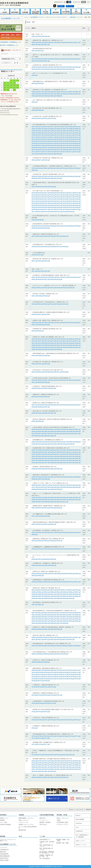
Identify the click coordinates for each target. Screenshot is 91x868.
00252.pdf (53, 323)
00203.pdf (35, 247)
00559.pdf (65, 574)
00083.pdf (41, 129)
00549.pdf (53, 559)
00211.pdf (35, 261)
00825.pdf (35, 771)
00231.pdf (41, 288)
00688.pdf (41, 654)
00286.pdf (35, 345)
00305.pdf (53, 349)
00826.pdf (41, 771)
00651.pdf (71, 621)
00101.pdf (53, 133)
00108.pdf (47, 135)
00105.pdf (78, 133)
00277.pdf (78, 341)
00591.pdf (53, 594)
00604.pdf (35, 598)
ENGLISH (89, 809)
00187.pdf (41, 226)
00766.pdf (47, 736)
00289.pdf (53, 345)
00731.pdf (53, 679)
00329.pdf (47, 382)
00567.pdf (53, 582)
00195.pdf (41, 228)
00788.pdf (53, 761)
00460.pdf (47, 477)
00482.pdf (65, 487)
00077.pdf (53, 127)
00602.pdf (71, 596)
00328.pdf (41, 382)
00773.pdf (41, 738)
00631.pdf (47, 617)
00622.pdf (41, 615)
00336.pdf (47, 397)
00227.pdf (47, 279)
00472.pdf (53, 485)
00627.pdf (71, 615)
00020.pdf (53, 59)
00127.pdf (65, 139)
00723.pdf (53, 677)
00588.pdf (35, 594)
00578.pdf (71, 590)
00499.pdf (41, 500)
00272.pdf (47, 341)
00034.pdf (71, 67)
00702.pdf (71, 670)
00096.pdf (71, 131)
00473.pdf (59, 485)
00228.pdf (53, 279)
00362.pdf (35, 432)
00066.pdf (59, 96)
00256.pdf (78, 323)
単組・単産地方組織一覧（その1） (46, 846)
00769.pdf (65, 736)
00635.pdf (71, 617)
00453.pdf (35, 469)
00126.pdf (59, 139)
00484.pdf (78, 487)
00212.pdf (41, 261)
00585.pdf (65, 592)
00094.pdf (59, 131)
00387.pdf (65, 442)
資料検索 (3, 836)
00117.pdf (53, 137)
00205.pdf (47, 247)
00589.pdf (41, 594)
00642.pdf (65, 619)
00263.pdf (41, 339)
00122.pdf (35, 139)
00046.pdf (35, 92)
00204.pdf (41, 247)
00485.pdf (35, 489)
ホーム (26, 17)
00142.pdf (59, 143)
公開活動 (21, 815)
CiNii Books (79, 823)
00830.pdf (41, 777)
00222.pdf (65, 277)
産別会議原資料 (4, 854)
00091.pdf (41, 131)
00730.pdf (47, 679)
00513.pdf (41, 508)
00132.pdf (47, 141)
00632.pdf (53, 617)
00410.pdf (65, 452)
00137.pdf (78, 141)
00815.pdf (71, 767)
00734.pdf (71, 679)
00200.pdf (53, 236)
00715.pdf (53, 674)
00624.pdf (53, 615)
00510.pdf (59, 502)
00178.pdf (78, 152)
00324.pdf (65, 380)
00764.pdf (35, 736)
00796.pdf (53, 763)
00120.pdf (71, 137)
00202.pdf (65, 236)
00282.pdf (59, 343)
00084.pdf (47, 129)
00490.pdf (35, 498)
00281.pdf (53, 343)
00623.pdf (47, 615)
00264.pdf (47, 339)
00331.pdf (41, 388)
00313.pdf (35, 372)
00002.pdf (41, 36)
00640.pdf (53, 619)
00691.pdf (59, 654)
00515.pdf (53, 508)
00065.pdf (53, 96)
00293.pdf (78, 345)
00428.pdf (78, 456)
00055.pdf (41, 94)
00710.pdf (71, 672)
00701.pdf (65, 670)
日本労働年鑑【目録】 (63, 822)
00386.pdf (59, 442)
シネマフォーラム (23, 822)
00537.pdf (59, 541)
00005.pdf (41, 42)
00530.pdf (71, 532)
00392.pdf (47, 444)
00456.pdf (53, 469)
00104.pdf (71, 133)
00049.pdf (53, 92)
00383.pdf (41, 442)
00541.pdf (53, 549)
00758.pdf (53, 720)
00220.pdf (53, 277)
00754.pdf (47, 712)
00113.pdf (78, 135)
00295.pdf (41, 347)
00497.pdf (78, 498)
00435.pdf (71, 458)
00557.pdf (53, 574)
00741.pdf (47, 687)
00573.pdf (41, 590)
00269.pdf (78, 339)
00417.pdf (59, 454)
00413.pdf (35, 454)
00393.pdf (53, 444)
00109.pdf (53, 135)
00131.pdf (41, 141)
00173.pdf (47, 152)
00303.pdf (41, 349)
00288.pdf (47, 345)
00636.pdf (78, 617)
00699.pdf (53, 670)
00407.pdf (47, 452)
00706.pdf (47, 672)
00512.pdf (35, 508)
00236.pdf (71, 288)
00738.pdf (47, 681)
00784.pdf (71, 755)
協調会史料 (3, 852)
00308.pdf (41, 356)
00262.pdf (35, 339)
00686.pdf (78, 646)
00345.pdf (35, 407)
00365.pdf (53, 432)
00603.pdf (78, 596)
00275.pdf (65, 341)
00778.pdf (35, 755)
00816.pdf (78, 767)
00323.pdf (59, 380)
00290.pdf (59, 345)
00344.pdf (78, 405)
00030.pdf (47, 67)
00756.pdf (41, 720)
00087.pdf (65, 129)
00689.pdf (47, 654)
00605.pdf (41, 598)
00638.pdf (41, 619)
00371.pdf (41, 434)
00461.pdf (53, 477)
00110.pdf (59, 135)
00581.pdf (41, 592)
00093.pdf (53, 131)
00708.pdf (59, 672)
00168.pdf (65, 150)
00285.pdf (78, 343)
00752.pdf (35, 712)
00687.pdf (35, 654)
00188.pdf (47, 226)
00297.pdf (53, 347)
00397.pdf (35, 450)
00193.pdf (78, 226)
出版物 (58, 820)
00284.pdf (71, 343)
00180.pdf (41, 154)
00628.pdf (78, 615)
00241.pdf (41, 304)
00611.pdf (35, 605)
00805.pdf (59, 765)
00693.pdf (35, 662)
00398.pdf (41, 450)
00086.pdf (59, 129)
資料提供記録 (22, 830)
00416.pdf (53, 454)
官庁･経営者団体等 (45, 858)
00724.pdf (59, 677)
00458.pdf (35, 477)
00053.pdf (78, 92)
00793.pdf (35, 763)
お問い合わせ (43, 825)
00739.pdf (35, 687)
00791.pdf (71, 761)
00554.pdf (35, 574)
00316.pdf (53, 372)
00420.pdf (78, 454)
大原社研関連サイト (45, 840)
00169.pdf (71, 150)
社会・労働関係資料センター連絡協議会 (82, 836)
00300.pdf (71, 347)
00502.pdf (59, 500)
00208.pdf (65, 247)
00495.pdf (65, 498)
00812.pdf (53, 767)
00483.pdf (71, 487)
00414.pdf (41, 454)
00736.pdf (35, 681)
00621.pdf (35, 615)
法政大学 (78, 815)
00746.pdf (53, 695)
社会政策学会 (79, 831)
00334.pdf (35, 397)
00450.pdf (65, 463)
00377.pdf (78, 434)
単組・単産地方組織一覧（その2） (46, 849)
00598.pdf (47, 596)
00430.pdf (41, 458)
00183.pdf (59, 154)
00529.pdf (65, 532)
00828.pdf (53, 771)
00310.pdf (35, 364)
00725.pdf (65, 677)
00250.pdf (41, 323)
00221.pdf (59, 277)
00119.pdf (65, 137)
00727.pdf (78, 677)
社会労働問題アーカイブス (10, 18)
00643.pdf (71, 619)
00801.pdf (35, 765)
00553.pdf (53, 565)
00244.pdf (59, 304)
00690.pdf (53, 654)
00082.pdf (35, 129)
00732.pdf (59, 679)
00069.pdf (41, 110)
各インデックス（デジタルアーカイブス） (57, 17)
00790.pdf (65, 761)
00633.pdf (59, 617)
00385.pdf (53, 442)
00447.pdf (47, 463)
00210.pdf (41, 255)
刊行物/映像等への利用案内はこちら (11, 42)
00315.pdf (47, 372)
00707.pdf (53, 672)
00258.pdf (41, 325)
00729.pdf (41, 679)
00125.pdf (53, 139)
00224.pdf (78, 277)
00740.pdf (41, 687)
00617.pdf (59, 613)
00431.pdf (47, 458)
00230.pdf (35, 288)
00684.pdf (65, 646)
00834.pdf (65, 777)
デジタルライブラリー (63, 825)
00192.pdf (71, 226)
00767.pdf (53, 736)
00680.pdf (41, 646)
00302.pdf (35, 349)
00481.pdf (59, 487)
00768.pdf (59, 736)
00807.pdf (71, 765)
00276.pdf (71, 341)
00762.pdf (78, 720)
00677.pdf (65, 640)
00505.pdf (78, 500)
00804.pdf (53, 765)
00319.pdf (35, 380)
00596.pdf (35, 596)
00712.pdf (35, 674)
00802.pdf (41, 765)
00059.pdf (65, 94)
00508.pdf (47, 502)
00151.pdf (65, 145)
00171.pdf (35, 152)
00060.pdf (71, 94)
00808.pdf (78, 765)
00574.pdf (47, 590)
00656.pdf (53, 623)
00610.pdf (71, 598)
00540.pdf (47, 549)
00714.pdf (47, 674)
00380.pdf (47, 436)
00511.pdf (65, 502)
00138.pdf (35, 143)
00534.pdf (41, 541)
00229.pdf (59, 279)
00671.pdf (78, 637)
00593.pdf (65, 594)
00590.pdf (47, 594)
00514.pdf (47, 508)
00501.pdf (53, 500)
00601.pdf (65, 596)
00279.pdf (41, 343)
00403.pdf (71, 450)
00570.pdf (71, 582)
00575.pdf (53, 590)
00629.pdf (35, 617)
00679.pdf (35, 646)
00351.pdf (53, 413)
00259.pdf (47, 325)
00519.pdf (47, 516)
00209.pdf (35, 255)
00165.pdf (47, 150)
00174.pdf (53, 152)
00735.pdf (78, 679)
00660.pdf (41, 629)
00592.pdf (59, 594)
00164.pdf (41, 150)
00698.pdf (47, 670)
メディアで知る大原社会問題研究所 (28, 827)
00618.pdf (65, 613)
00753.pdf (41, 712)
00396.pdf (71, 444)
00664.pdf (35, 637)
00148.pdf (47, 145)
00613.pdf (35, 613)
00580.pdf (35, 592)
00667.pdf (53, 637)
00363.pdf (41, 432)
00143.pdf (65, 143)
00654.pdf (41, 623)
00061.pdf (78, 94)
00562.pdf (35, 576)
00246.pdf (35, 314)
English (61, 6)
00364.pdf (47, 432)
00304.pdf (47, 349)
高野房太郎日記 (4, 858)
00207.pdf (59, 247)
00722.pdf (47, 677)
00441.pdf (59, 460)
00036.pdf (35, 69)
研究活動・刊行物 (62, 815)
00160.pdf (65, 148)
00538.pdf (35, 549)
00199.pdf (47, 236)
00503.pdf (65, 500)
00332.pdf (47, 388)
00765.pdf (41, 736)
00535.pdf (47, 541)
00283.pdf (65, 343)
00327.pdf (35, 382)
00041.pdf (65, 69)
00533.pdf (35, 541)
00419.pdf (71, 454)
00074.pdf (35, 127)
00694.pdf (41, 662)
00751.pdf (53, 703)
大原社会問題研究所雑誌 (47, 815)
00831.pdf (47, 777)
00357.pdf (53, 429)
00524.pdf (35, 532)
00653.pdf (35, 623)
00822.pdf (65, 769)
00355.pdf (41, 429)
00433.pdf (59, 458)
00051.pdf (65, 92)
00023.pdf (71, 59)
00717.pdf (65, 674)
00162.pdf (78, 148)
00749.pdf (41, 703)
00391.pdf (41, 444)
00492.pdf (47, 498)
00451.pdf (71, 463)
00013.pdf (41, 45)
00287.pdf (41, 345)
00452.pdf (78, 463)
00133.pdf (53, 141)
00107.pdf (41, 135)
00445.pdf (35, 463)
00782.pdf (59, 755)
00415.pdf (47, 454)
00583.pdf (53, 592)
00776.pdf (41, 744)
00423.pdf (47, 456)
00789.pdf (59, 761)
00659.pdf (35, 629)
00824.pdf (78, 769)
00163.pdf (35, 150)
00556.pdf (47, 574)
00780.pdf (47, 755)
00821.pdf (59, 769)
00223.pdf (71, 277)
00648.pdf (53, 621)
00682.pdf (53, 646)
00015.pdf (35, 51)
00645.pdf (35, 621)
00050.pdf (59, 92)
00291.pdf (65, 345)
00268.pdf (71, 339)
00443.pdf (71, 460)
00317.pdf (59, 372)
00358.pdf (59, 429)
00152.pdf (71, 145)
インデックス (4, 847)
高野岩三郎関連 (4, 860)
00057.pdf (53, 94)
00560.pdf (71, 574)
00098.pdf (35, 133)
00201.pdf (59, 236)
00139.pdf (41, 143)
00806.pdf (65, 765)
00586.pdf (71, 592)
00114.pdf (35, 137)
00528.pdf (59, 532)
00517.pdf (35, 516)
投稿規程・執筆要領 (45, 822)
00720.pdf (35, 677)
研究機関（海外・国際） (63, 843)
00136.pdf (71, 141)
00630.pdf (41, 617)
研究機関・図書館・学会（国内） (63, 840)
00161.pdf (71, 148)
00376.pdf (71, 434)
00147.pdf (41, 145)
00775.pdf (35, 744)
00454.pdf (41, 469)
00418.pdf (65, 454)
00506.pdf (35, 502)
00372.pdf (47, 434)
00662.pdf (53, 629)
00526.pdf (47, 532)
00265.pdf (53, 339)
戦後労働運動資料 (5, 856)
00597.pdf (41, 596)
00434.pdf (65, 458)
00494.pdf (59, 498)
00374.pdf (59, 434)
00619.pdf (71, 613)
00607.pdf (53, 598)
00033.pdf (65, 67)
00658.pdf (65, 623)
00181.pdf (47, 154)
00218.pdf (41, 277)
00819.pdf (47, 769)
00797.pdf (59, 763)
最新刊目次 (42, 818)
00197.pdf (35, 236)
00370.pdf (35, 434)
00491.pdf (41, 498)
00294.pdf (35, 347)
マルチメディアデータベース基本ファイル (8, 840)
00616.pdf (53, 613)
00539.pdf (41, 549)
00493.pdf (53, 498)
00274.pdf (59, 341)
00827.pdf (47, 771)
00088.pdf (71, 129)
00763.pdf (35, 728)
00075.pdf (41, 127)
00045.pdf (41, 83)
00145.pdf (78, 143)
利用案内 (2, 820)
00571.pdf (78, 582)
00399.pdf (47, 450)
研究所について (4, 818)
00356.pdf (47, 429)
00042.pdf (71, 69)
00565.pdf (41, 582)
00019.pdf (47, 59)
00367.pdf (65, 432)
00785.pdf (35, 761)
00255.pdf (71, 323)
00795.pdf (47, 763)
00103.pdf (65, 133)
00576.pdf (59, 590)
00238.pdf (41, 296)
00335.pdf (41, 397)
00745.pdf (47, 695)
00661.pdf (47, 629)
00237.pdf (35, 296)
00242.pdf (47, 304)
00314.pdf (41, 372)
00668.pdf (59, 637)
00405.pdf (35, 452)
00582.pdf (47, 592)
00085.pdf (53, 129)
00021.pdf (59, 59)
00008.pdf (59, 42)
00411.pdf (71, 452)
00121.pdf (78, 137)
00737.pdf (41, 681)
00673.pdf (41, 640)
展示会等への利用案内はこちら (9, 45)
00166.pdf (53, 150)
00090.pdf (35, 131)
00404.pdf (78, 450)
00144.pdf (71, 143)
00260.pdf (35, 331)
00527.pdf (53, 532)
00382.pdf (35, 442)
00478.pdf (41, 487)
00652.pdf (78, 621)
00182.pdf (53, 154)
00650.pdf (65, 621)
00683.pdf (59, 646)
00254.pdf (65, 323)
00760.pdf (65, 720)
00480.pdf (53, 487)
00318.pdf (65, 372)
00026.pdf (41, 61)
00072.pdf (47, 118)
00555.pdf (41, 574)
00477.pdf (35, 487)
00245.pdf (65, 304)
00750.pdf (47, 703)
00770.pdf (71, 736)
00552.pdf (47, 565)
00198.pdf (41, 236)
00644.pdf (78, 619)
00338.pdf (41, 405)
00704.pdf (35, 672)
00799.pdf (71, 763)
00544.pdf (71, 549)
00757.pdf (47, 720)
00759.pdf (59, 720)
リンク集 (42, 836)
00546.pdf (35, 559)
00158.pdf (53, 148)
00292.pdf (71, 345)
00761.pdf (71, 720)
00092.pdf (47, 131)
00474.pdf (65, 485)
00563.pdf (41, 576)
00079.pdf (65, 127)
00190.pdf (59, 226)
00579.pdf (78, 590)
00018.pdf (41, 59)
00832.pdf (53, 777)
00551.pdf (41, 565)
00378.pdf (35, 436)
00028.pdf (35, 67)
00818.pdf (41, 769)
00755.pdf (35, 720)
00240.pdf (35, 304)
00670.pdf (71, 637)
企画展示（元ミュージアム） (26, 825)
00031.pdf (53, 67)
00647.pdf (47, 621)
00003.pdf (47, 36)
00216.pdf (47, 271)
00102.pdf (59, 133)
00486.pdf (41, 489)
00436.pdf (78, 458)
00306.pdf (59, 349)
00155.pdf (35, 148)
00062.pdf (35, 96)
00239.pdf (47, 296)
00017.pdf (35, 59)
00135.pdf (65, 141)
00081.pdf (78, 127)
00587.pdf (78, 592)
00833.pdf (59, 777)
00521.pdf (41, 524)
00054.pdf (35, 94)
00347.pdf (47, 407)
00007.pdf (53, 42)
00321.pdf (47, 380)
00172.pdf (41, 152)
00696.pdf (35, 670)
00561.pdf (78, 574)
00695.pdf (47, 662)
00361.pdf (78, 429)
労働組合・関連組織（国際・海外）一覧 (46, 856)
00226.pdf (41, 279)
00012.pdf (35, 45)
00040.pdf (59, 69)
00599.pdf (53, 596)
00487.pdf (47, 489)
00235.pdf (65, 288)
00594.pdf (71, 594)
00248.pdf (47, 314)
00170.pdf (78, 150)
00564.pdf (35, 582)
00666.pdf (47, 637)
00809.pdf (35, 767)
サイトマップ (80, 809)
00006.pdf (47, 42)
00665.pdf (41, 637)
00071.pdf (41, 118)
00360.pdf (71, 429)
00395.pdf (65, 444)
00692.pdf (65, 654)
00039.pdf (53, 69)
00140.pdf (47, 143)
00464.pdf (71, 477)
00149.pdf (53, 145)
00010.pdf (71, 42)
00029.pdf (41, 67)
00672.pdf (35, 640)
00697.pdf (41, 670)
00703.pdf (78, 670)
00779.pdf (41, 755)
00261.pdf (41, 331)
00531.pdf (78, 532)
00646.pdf (41, 621)
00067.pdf (35, 102)
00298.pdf (59, 347)
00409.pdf (59, 452)
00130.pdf (35, 141)
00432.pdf (53, 458)
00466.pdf (35, 479)
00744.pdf (41, 695)
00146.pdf (35, 145)
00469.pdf (35, 485)
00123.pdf (41, 139)
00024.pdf (78, 59)
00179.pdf (35, 154)
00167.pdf (59, 150)
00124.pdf (47, 139)
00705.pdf (41, 672)
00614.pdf (41, 613)
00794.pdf (41, 763)
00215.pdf (41, 271)
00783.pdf (65, 755)
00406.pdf (41, 452)
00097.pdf (78, 131)
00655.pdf (47, 623)
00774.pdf (47, 738)
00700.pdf (59, 670)
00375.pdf (65, 434)
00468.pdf (47, 479)
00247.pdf (41, 314)
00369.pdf (78, 432)
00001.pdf (35, 36)
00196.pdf (47, 228)
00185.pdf (41, 220)
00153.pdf (78, 145)
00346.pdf (41, 407)
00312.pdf (47, 364)
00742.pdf (53, 687)
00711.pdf (78, 672)
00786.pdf (41, 761)
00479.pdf (47, 487)
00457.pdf (59, 469)
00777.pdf (47, 744)
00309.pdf (47, 356)
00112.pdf (71, 135)
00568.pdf (59, 582)
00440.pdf (53, 460)
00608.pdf (59, 598)
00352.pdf (35, 421)
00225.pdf (35, 279)
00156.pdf (41, 148)
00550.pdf (35, 565)
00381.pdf (53, 436)
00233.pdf (53, 288)
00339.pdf (47, 405)
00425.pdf (59, 456)
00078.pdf (59, 127)
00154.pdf (41, 205)
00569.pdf (65, 582)
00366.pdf (59, 432)
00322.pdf (53, 380)
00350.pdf (47, 413)
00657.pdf (59, 623)
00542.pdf (59, 549)
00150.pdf (59, 145)
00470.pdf (41, 485)
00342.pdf (65, 405)
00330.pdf (35, 388)
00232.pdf (47, 288)
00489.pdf (59, 489)
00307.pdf (35, 356)
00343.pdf (71, 405)
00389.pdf (78, 442)
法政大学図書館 (80, 819)
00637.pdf (35, 619)
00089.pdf (78, 129)
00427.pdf (71, 456)
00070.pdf (35, 118)
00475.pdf (71, 485)
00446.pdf (41, 463)
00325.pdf (71, 380)
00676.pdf (59, 640)
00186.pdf (35, 226)
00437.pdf (35, 460)
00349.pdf (41, 413)
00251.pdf (47, 323)
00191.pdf (65, 226)
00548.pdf (47, 559)
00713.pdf (41, 674)
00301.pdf (78, 347)
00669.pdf (65, 637)
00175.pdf (59, 152)
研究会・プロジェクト (63, 818)
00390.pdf (35, 444)
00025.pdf (35, 61)
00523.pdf (53, 524)
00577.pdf (65, 590)
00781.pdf (53, 755)
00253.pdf (59, 323)
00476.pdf (78, 485)
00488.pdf (53, 489)
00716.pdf (59, 674)
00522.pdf (47, 524)
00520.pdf (35, 524)
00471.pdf (47, 485)
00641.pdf (59, 619)
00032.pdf (59, 67)
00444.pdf (78, 460)
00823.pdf (71, 769)
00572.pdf (35, 590)
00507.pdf (41, 502)
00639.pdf (47, 619)
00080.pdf (71, 127)
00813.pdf (59, 767)
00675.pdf (53, 640)
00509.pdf (53, 502)
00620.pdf (78, 613)
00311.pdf (41, 364)
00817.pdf (35, 769)
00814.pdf (65, 767)
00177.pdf (71, 152)
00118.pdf (59, 137)
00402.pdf (65, 450)
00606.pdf (47, 598)
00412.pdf (78, 452)
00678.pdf (71, 640)
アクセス (70, 6)
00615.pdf (47, 613)
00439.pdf (47, 460)
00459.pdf (41, 477)
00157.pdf (47, 148)
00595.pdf (78, 594)
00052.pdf (71, 92)
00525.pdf (41, 532)
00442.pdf (65, 460)
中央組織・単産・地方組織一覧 (47, 842)
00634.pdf (65, 617)
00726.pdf (71, 677)
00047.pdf (41, 92)
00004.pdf (35, 42)
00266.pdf (59, 339)
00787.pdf (47, 761)
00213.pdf (47, 261)
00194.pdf (35, 228)
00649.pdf (59, 621)
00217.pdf (35, 277)
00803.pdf (47, 765)
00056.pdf (47, 94)
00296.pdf (47, 347)
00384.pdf (47, 442)
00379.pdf (41, 436)
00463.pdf (65, 477)
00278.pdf (35, 343)
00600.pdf (59, 596)
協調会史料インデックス (76, 17)
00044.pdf (35, 83)
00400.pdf (53, 450)
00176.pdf (65, 152)
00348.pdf (35, 413)
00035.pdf (78, 67)
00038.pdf (47, 69)
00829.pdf (35, 777)
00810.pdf (41, 767)
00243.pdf (53, 304)
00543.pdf (65, 549)
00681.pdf (47, 646)
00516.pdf (59, 508)
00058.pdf (59, 94)
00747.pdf (59, 695)
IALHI (20, 836)
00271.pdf (41, 341)
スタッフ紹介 (4, 822)
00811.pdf (47, 767)
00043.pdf (35, 75)
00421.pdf (35, 456)
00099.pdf (41, 133)
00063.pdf (41, 96)
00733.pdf (65, 679)
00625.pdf (59, 615)
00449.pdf (59, 463)
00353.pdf (41, 421)
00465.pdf (78, 477)
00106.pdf (35, 135)
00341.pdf (59, 405)
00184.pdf (35, 220)
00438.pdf (41, 460)
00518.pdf (41, 516)
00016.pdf (41, 51)
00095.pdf (65, 131)
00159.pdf (59, 148)
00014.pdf (47, 45)
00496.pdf (71, 498)
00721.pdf (41, 677)
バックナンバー (44, 820)
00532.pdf (35, 535)
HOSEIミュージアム (81, 845)
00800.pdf (78, 763)
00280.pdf (47, 343)
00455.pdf (47, 469)
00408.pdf (53, 452)
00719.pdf (78, 674)
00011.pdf (78, 42)
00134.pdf (59, 141)
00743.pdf (35, 695)
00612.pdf (41, 605)
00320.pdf (41, 380)
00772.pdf (35, 738)
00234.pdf (59, 288)
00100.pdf (47, 133)
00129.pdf (78, 139)
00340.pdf (53, 405)
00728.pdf (35, 679)
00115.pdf (41, 137)
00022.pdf (65, 59)
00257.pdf (35, 325)
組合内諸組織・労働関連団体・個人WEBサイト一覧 (47, 852)
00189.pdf (53, 226)
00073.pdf (53, 118)
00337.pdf (35, 405)
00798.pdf (65, 763)
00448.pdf (53, 463)
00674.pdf (47, 640)
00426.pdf (65, 456)
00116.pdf (47, 137)
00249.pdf (35, 323)
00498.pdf (35, 500)
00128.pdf (71, 139)
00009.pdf (65, 42)
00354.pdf (35, 429)
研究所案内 (3, 815)
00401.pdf (59, 450)
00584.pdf (59, 592)
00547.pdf (41, 559)
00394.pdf (59, 444)
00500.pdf (47, 500)
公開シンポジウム (23, 820)
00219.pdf (47, 277)
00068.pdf (35, 110)
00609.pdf (65, 598)
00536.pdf (53, 541)
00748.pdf (35, 703)
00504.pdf (71, 500)
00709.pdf (65, 672)
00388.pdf (71, 442)
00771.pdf (78, 736)
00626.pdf (65, 615)
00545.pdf (78, 549)
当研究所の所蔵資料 (5, 825)
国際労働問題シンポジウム (26, 818)
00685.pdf (71, 646)
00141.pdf (53, 143)
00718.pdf (71, 674)
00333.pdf (53, 388)
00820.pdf (53, 769)
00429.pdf (35, 458)
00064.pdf (47, 96)
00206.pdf (53, 247)
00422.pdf (41, 456)
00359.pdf (65, 429)
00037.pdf (41, 69)
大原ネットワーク (80, 841)
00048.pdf (47, 92)
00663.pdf (59, 629)
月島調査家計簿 (4, 850)
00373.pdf (53, 434)
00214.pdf (35, 271)
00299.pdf (65, 347)
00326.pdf (78, 380)
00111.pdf (65, 135)
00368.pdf (71, 432)
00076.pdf (47, 127)
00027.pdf (47, 61)
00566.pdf (47, 582)
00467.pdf (41, 479)
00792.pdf (78, 761)
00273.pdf (53, 341)
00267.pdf (65, 339)
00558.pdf (59, 574)
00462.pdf (59, 477)
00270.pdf (35, 341)
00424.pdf (53, 456)
